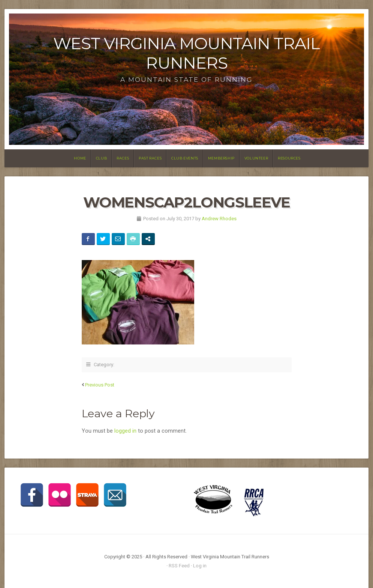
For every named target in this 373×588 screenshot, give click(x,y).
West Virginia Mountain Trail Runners (186, 53)
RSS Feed (179, 566)
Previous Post (100, 385)
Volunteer (256, 158)
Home (80, 158)
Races (123, 158)
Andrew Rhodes (219, 219)
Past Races (150, 158)
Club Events (185, 158)
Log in (200, 566)
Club (101, 158)
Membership (221, 158)
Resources (289, 158)
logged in (125, 431)
